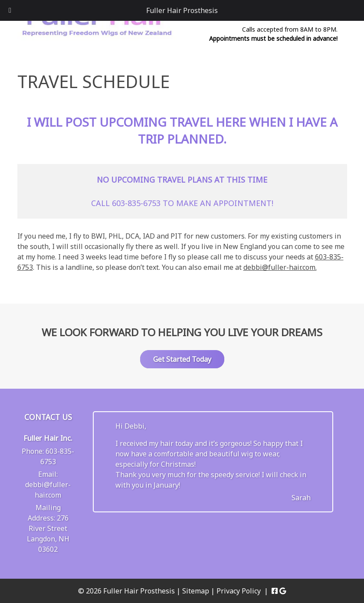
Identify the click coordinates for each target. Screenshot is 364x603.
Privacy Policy (239, 591)
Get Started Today (182, 359)
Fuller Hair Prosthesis (182, 10)
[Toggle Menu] (10, 10)
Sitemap (196, 591)
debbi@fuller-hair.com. (280, 267)
